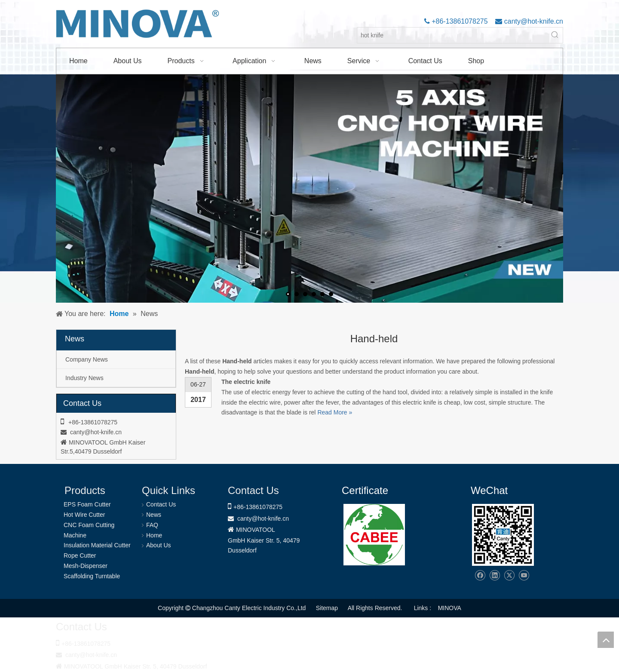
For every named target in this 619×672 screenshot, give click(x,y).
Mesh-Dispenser (86, 566)
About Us (159, 545)
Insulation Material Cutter (97, 545)
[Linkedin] (495, 575)
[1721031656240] (374, 535)
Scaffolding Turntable (92, 576)
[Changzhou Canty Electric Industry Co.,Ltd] (503, 535)
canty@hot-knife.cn (533, 21)
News (154, 515)
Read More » (335, 412)
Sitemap (327, 608)
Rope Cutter (80, 555)
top (606, 640)
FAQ (152, 525)
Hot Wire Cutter (84, 515)
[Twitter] (509, 575)
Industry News (84, 378)
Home (154, 535)
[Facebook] (480, 575)
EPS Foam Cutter (87, 504)
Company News (87, 359)
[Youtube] (524, 575)
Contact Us (161, 504)
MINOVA (450, 608)
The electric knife (246, 382)
